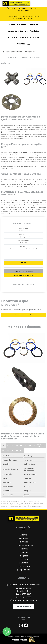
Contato (35, 37)
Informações (23, 566)
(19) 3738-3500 (23, 594)
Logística (24, 37)
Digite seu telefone (23, 240)
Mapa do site (24, 570)
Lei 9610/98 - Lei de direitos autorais (30, 507)
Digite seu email (23, 234)
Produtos (35, 31)
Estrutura (33, 25)
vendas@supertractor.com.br (26, 17)
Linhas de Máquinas (18, 31)
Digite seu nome (24, 228)
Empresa (22, 25)
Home (12, 25)
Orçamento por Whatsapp (23, 271)
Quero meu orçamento (23, 315)
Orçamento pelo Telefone (23, 275)
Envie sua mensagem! (23, 607)
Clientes (21, 44)
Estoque (13, 37)
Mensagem (24, 246)
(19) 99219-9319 (24, 597)
